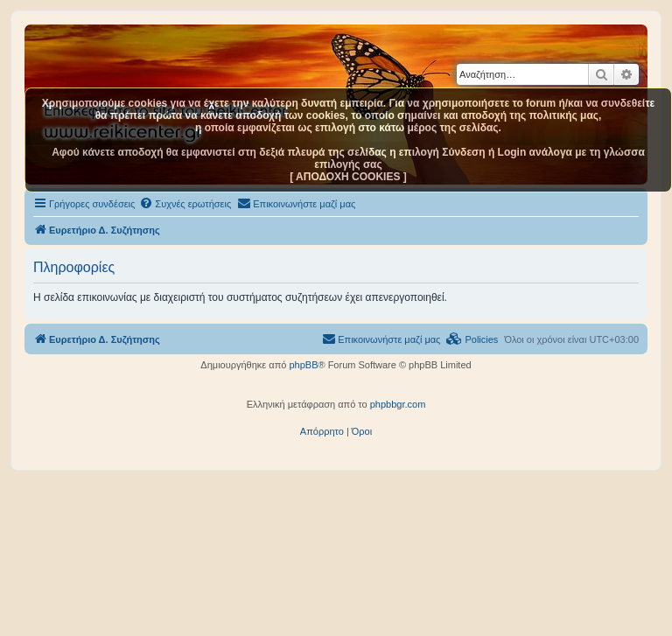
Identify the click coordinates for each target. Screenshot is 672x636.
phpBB (303, 365)
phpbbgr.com (398, 404)
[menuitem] (185, 204)
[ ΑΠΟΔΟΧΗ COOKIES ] (348, 177)
